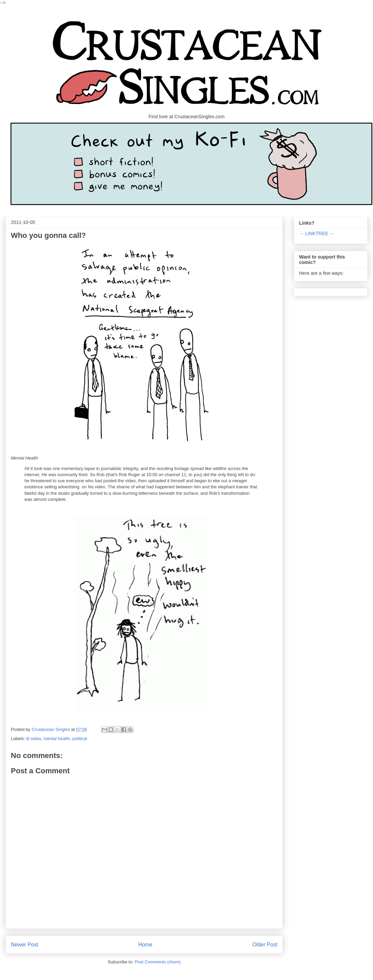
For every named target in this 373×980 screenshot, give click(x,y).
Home (145, 945)
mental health (57, 739)
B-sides (34, 739)
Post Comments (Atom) (158, 962)
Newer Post (25, 945)
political (80, 739)
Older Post (265, 945)
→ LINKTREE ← (317, 233)
